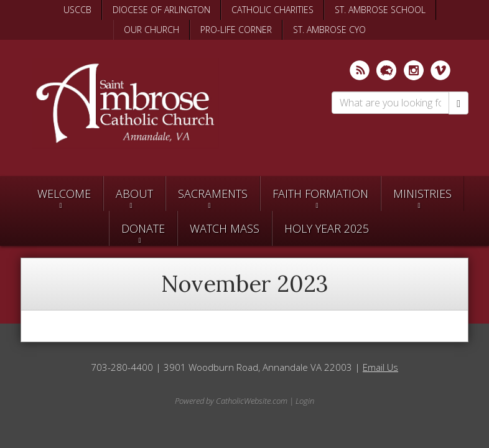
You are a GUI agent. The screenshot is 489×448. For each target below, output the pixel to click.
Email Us (380, 367)
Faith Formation (320, 194)
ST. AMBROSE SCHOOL (380, 10)
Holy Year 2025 (327, 228)
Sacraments (213, 194)
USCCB (77, 10)
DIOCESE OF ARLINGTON (161, 10)
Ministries (422, 194)
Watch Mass (225, 228)
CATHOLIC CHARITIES (272, 10)
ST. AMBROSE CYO (329, 30)
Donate (143, 228)
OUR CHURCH (151, 30)
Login (305, 401)
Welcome (64, 194)
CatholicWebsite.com (252, 401)
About (134, 194)
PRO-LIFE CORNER (236, 30)
